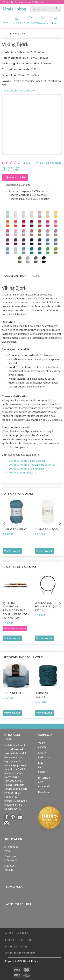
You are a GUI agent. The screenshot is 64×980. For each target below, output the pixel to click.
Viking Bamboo (46, 529)
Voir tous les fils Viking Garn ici (27, 461)
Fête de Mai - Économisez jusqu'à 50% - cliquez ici (25, 2)
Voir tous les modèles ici (23, 472)
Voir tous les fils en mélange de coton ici (32, 464)
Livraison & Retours (10, 868)
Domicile (17, 20)
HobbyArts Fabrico (43, 695)
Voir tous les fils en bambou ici (26, 468)
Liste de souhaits (30, 20)
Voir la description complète (18, 90)
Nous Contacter (16, 947)
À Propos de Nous (11, 849)
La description (15, 276)
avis (27, 162)
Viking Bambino (15, 529)
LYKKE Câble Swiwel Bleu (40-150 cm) (46, 606)
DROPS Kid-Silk (13, 693)
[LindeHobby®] (15, 8)
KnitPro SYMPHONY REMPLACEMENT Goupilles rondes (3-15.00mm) (16, 610)
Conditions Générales (20, 953)
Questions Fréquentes (11, 858)
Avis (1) (37, 276)
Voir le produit (12, 551)
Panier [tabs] (55, 20)
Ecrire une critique (50, 162)
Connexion (42, 20)
